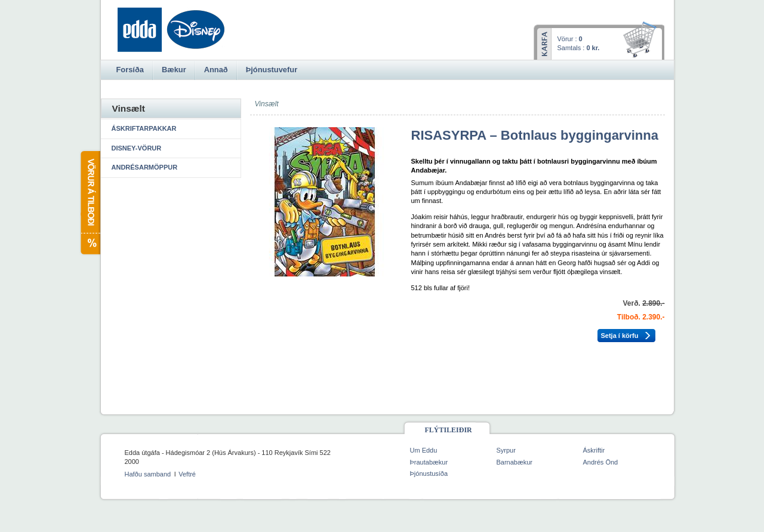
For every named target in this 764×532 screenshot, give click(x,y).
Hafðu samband (148, 474)
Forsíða (130, 70)
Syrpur (506, 450)
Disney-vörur (137, 148)
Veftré (187, 474)
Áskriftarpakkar (144, 128)
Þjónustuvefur (272, 70)
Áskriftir (594, 450)
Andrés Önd (601, 462)
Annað (216, 70)
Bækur (174, 70)
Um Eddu (424, 450)
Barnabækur (515, 462)
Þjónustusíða (429, 473)
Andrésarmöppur (145, 167)
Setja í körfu (620, 336)
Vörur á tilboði (90, 203)
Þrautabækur (429, 462)
